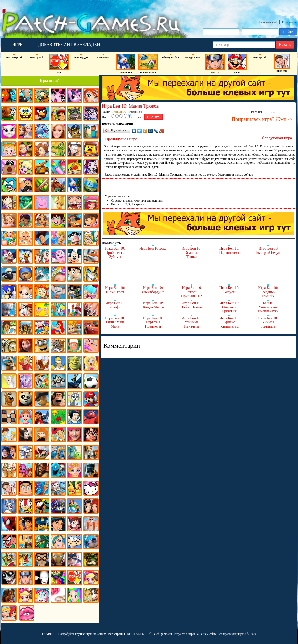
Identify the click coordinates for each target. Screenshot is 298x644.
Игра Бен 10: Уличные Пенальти (192, 322)
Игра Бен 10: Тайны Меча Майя (115, 322)
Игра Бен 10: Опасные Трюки (192, 252)
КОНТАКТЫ (136, 634)
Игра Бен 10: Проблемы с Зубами (115, 252)
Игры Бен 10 (119, 112)
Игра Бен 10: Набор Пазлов (192, 305)
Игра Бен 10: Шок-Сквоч (115, 290)
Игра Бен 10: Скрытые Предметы (153, 322)
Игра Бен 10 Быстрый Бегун (268, 250)
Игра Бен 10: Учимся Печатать (268, 322)
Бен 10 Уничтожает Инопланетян (268, 307)
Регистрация (290, 22)
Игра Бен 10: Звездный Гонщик (268, 292)
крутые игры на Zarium (91, 634)
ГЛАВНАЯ (49, 634)
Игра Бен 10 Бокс (153, 248)
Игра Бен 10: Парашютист (229, 250)
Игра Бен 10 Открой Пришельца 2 (192, 292)
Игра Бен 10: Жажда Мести (153, 305)
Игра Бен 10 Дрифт (115, 305)
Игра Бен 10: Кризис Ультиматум (229, 322)
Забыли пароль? (268, 22)
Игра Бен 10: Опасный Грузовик (229, 307)
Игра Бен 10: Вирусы (229, 290)
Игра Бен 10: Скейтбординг (153, 290)
